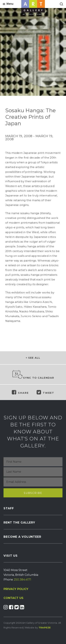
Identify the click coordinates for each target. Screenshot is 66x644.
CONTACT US (13, 598)
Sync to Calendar (33, 375)
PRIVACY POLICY (16, 589)
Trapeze (45, 628)
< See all (33, 358)
